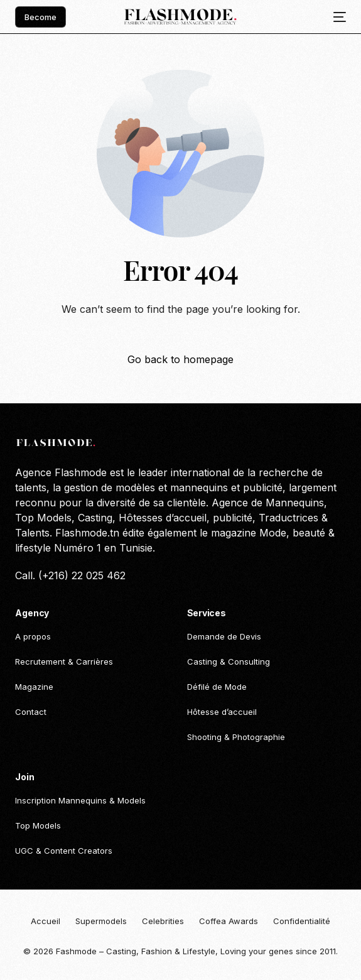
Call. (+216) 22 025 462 (70, 575)
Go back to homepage (180, 359)
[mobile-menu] (336, 17)
